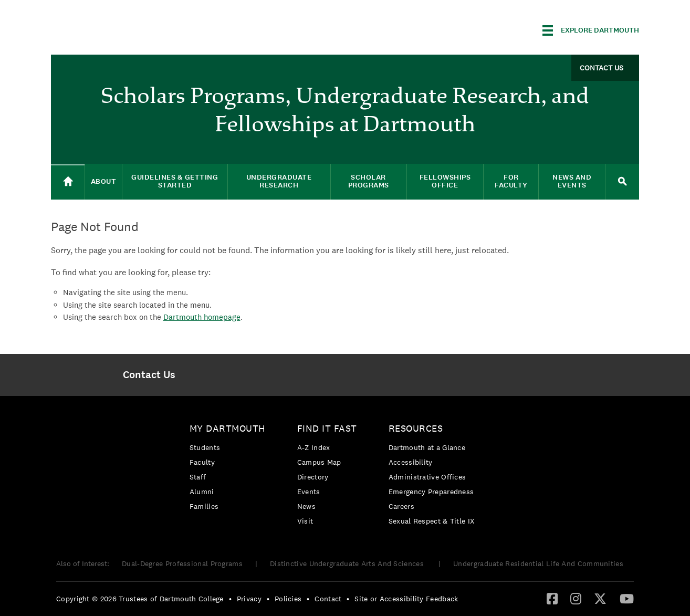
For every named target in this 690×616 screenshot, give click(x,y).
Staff (198, 477)
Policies (288, 599)
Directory (313, 477)
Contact (328, 599)
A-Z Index (314, 447)
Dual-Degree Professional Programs (182, 563)
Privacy (249, 599)
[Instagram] (576, 598)
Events (309, 492)
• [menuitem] (230, 599)
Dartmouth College (134, 29)
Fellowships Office (445, 181)
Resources (416, 428)
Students (205, 447)
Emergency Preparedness (431, 492)
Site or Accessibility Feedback (406, 599)
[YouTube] (627, 598)
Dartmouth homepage (202, 317)
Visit (305, 521)
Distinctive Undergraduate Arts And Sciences (348, 563)
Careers (401, 506)
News (306, 506)
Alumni (202, 492)
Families (204, 506)
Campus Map (319, 462)
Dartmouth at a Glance (427, 447)
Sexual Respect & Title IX (432, 521)
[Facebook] (552, 598)
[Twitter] (600, 598)
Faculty (202, 462)
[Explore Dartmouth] (591, 30)
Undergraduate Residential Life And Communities (538, 563)
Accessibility (411, 462)
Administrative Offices (427, 477)
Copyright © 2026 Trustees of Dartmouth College (140, 599)
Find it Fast (327, 428)
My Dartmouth (228, 428)
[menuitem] (149, 375)
